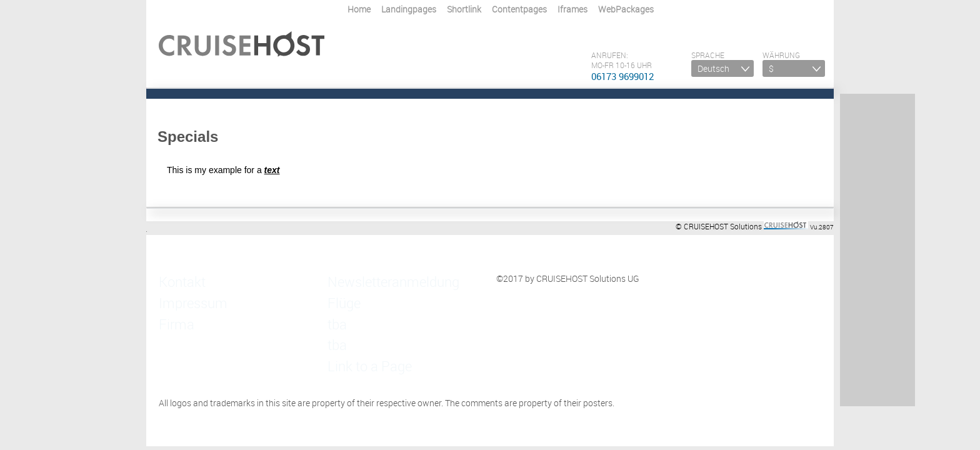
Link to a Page (355, 326)
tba (334, 302)
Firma (170, 302)
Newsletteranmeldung (370, 278)
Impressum (181, 290)
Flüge (338, 290)
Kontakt (174, 278)
